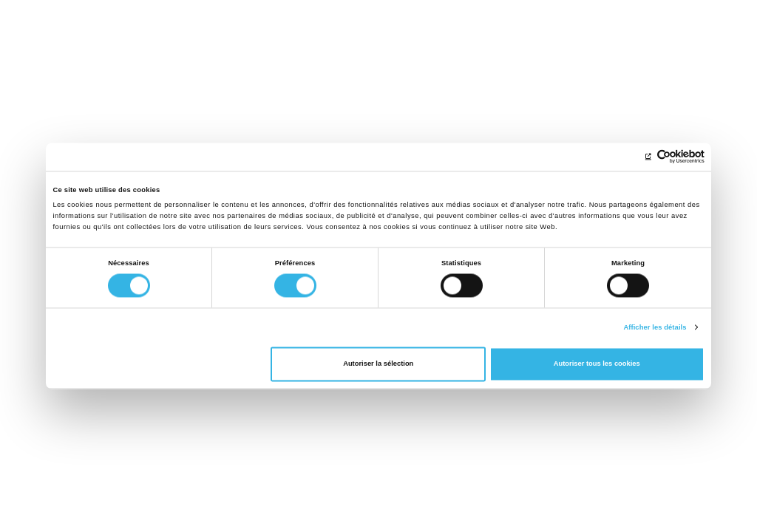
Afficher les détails (655, 327)
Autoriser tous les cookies (597, 364)
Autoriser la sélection (378, 364)
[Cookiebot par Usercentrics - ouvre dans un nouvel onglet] (640, 157)
